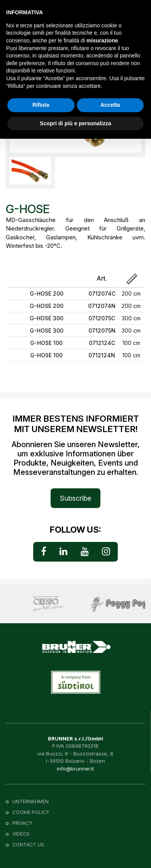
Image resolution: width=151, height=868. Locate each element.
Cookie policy (31, 812)
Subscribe (75, 498)
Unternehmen (31, 802)
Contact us (28, 845)
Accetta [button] (110, 105)
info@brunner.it (75, 769)
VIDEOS (21, 834)
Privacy (22, 823)
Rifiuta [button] (41, 105)
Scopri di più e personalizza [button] (75, 123)
